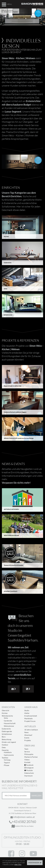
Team (26, 749)
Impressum (28, 776)
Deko (4, 747)
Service (27, 752)
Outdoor (5, 745)
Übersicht (5, 710)
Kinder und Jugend (9, 742)
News (26, 732)
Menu (7, 4)
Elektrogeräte (7, 731)
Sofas (6, 718)
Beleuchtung (6, 739)
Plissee (7, 765)
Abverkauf (28, 735)
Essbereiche (6, 729)
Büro (4, 737)
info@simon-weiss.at (23, 817)
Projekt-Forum (30, 721)
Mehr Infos (18, 865)
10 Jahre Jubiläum (31, 730)
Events (27, 738)
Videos (27, 760)
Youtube (28, 770)
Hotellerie (8, 752)
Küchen (5, 713)
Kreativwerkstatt (31, 716)
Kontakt (27, 762)
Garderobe (8, 721)
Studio (27, 710)
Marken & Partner (31, 757)
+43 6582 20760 (23, 822)
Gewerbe (5, 750)
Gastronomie (9, 755)
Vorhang (7, 760)
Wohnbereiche (7, 716)
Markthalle (28, 718)
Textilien (5, 758)
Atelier (27, 713)
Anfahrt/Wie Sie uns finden (23, 826)
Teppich (7, 763)
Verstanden (34, 863)
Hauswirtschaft (10, 723)
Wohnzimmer (9, 726)
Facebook (29, 765)
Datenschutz (29, 773)
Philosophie (29, 754)
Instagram (29, 768)
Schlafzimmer (7, 734)
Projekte (28, 740)
